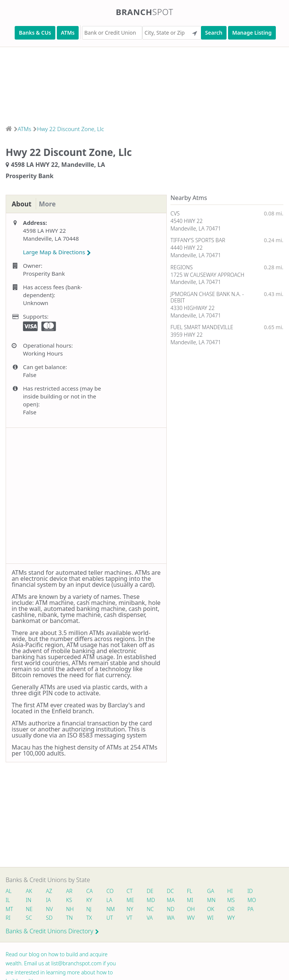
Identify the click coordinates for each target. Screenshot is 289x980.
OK (213, 909)
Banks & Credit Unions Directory (52, 931)
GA (213, 891)
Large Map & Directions (57, 252)
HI (233, 891)
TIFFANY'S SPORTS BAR (198, 240)
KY (90, 900)
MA (172, 900)
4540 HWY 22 (186, 221)
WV (193, 918)
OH (193, 909)
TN (70, 918)
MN (213, 900)
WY (234, 918)
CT (131, 891)
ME (132, 900)
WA (172, 918)
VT (131, 918)
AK (29, 891)
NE (29, 909)
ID (253, 891)
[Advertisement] (144, 84)
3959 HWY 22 (186, 335)
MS (234, 900)
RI (8, 918)
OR (233, 909)
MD (152, 900)
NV (50, 909)
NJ (90, 909)
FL (192, 891)
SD (50, 918)
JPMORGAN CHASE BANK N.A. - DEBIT (207, 297)
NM (111, 909)
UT (111, 918)
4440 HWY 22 (186, 248)
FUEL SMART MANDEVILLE (202, 327)
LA (111, 900)
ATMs (68, 33)
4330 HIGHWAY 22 (192, 308)
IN (29, 900)
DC (172, 891)
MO (254, 900)
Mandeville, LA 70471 (196, 228)
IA (49, 900)
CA (91, 891)
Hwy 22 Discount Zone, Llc (70, 129)
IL (8, 900)
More (49, 204)
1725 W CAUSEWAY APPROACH (207, 275)
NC (152, 909)
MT (9, 909)
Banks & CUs (35, 33)
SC (29, 918)
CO (111, 891)
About (22, 204)
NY (131, 909)
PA (253, 909)
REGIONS (182, 267)
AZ (49, 891)
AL (9, 891)
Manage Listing (252, 33)
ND (172, 909)
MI (192, 900)
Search (214, 33)
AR (70, 891)
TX (90, 918)
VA (151, 918)
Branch (145, 12)
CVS (175, 213)
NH (71, 909)
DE (152, 891)
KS (70, 900)
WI (213, 918)
